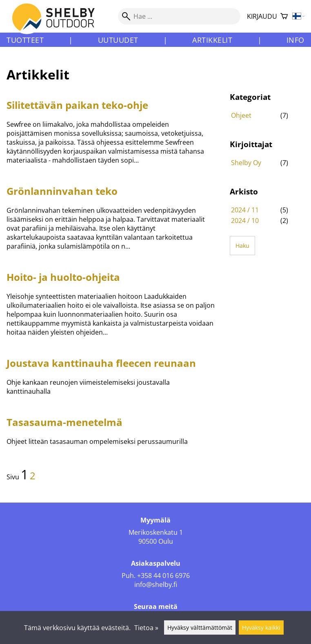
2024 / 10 (245, 221)
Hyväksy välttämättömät (200, 627)
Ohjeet (241, 115)
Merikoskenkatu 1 (156, 532)
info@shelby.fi (156, 584)
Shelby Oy (246, 163)
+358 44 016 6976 (163, 576)
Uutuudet (118, 40)
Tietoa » (146, 628)
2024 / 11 (245, 210)
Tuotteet (25, 40)
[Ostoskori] (284, 17)
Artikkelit (212, 40)
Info (295, 40)
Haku (242, 246)
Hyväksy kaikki (261, 627)
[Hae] (179, 16)
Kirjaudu (262, 16)
